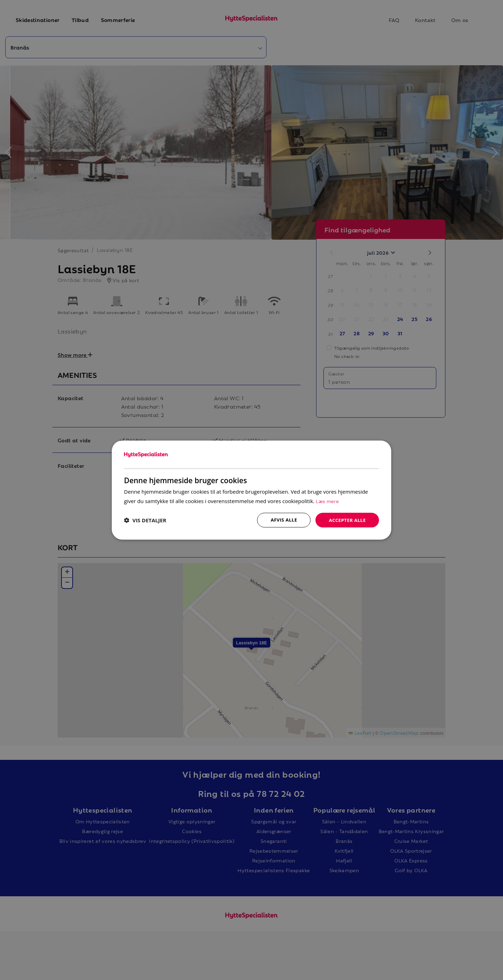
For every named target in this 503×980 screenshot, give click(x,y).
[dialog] (251, 490)
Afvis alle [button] (281, 520)
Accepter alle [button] (346, 520)
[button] (145, 520)
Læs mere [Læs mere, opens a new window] (328, 500)
